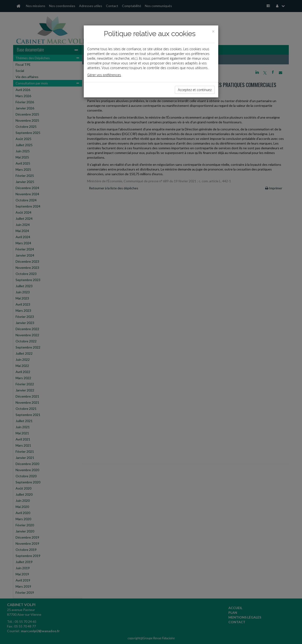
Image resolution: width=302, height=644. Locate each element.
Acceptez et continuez (195, 90)
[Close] (213, 31)
